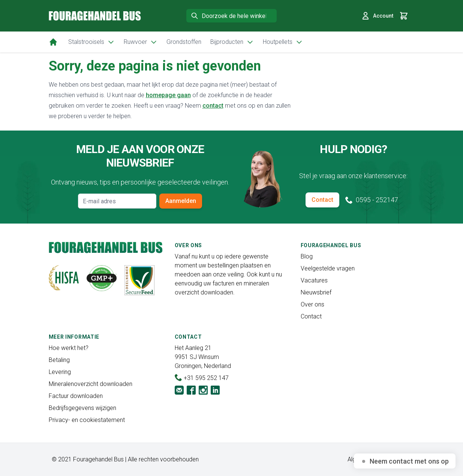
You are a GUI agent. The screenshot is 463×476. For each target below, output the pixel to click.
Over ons (312, 304)
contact (213, 106)
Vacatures (314, 280)
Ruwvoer (141, 42)
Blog (307, 256)
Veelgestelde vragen (328, 268)
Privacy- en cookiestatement (87, 420)
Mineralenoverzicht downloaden (91, 384)
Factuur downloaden (76, 396)
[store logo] (95, 16)
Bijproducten (232, 42)
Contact (322, 200)
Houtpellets (283, 42)
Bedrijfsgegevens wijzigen (82, 408)
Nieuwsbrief (316, 292)
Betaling (59, 360)
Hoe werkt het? (69, 348)
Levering (60, 372)
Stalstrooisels (91, 42)
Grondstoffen (184, 42)
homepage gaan (168, 95)
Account (377, 16)
